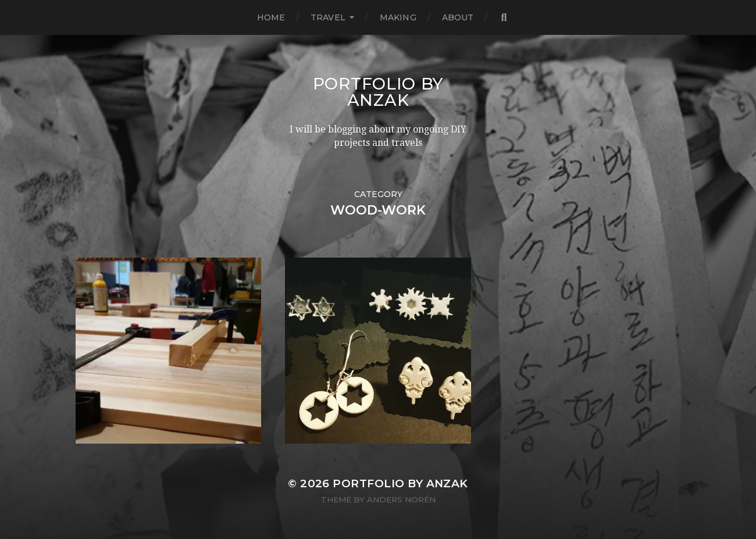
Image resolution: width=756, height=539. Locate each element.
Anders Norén (401, 499)
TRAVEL (328, 17)
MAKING (398, 17)
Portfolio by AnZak (378, 92)
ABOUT (458, 17)
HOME (271, 17)
